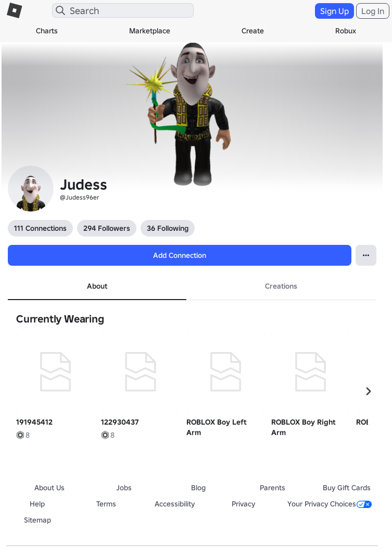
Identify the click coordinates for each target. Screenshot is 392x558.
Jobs (124, 488)
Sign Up (334, 11)
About (97, 286)
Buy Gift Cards (347, 488)
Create (253, 31)
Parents (273, 488)
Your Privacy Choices (330, 504)
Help (37, 504)
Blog (198, 488)
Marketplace (150, 31)
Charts (47, 31)
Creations (281, 286)
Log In (373, 11)
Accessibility (175, 504)
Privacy (243, 504)
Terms (106, 504)
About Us (49, 488)
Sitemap (37, 520)
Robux (346, 31)
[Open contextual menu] (366, 255)
